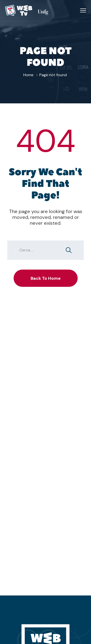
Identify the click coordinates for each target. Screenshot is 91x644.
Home (28, 75)
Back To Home (46, 278)
